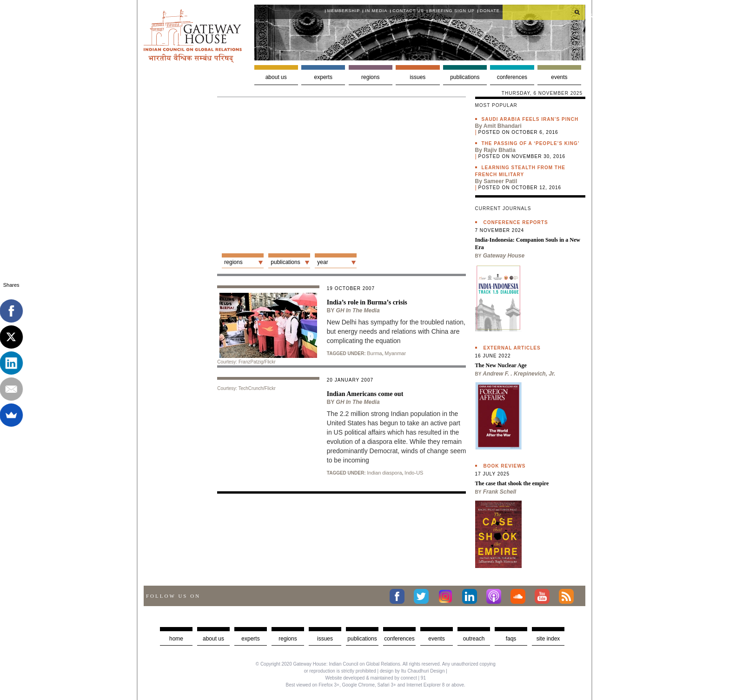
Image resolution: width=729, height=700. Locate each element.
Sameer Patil (500, 181)
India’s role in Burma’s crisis (367, 302)
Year (322, 262)
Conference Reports (516, 222)
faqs (511, 639)
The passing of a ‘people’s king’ (531, 143)
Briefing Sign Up (452, 11)
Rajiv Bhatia (500, 150)
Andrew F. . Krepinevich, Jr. (519, 374)
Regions (370, 77)
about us (213, 639)
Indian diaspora (384, 473)
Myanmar (395, 353)
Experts (323, 77)
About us (276, 77)
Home (176, 639)
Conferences (512, 77)
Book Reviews (505, 466)
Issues (418, 77)
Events (559, 77)
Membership (344, 11)
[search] (544, 12)
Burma (374, 353)
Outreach (474, 639)
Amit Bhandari (503, 126)
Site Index (548, 639)
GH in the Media (358, 310)
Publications (465, 77)
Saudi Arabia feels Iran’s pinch (530, 119)
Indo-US (414, 473)
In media (376, 11)
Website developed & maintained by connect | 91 (376, 678)
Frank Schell (500, 492)
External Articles (512, 348)
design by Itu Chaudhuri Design (412, 671)
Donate (490, 11)
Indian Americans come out (365, 394)
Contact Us (408, 11)
